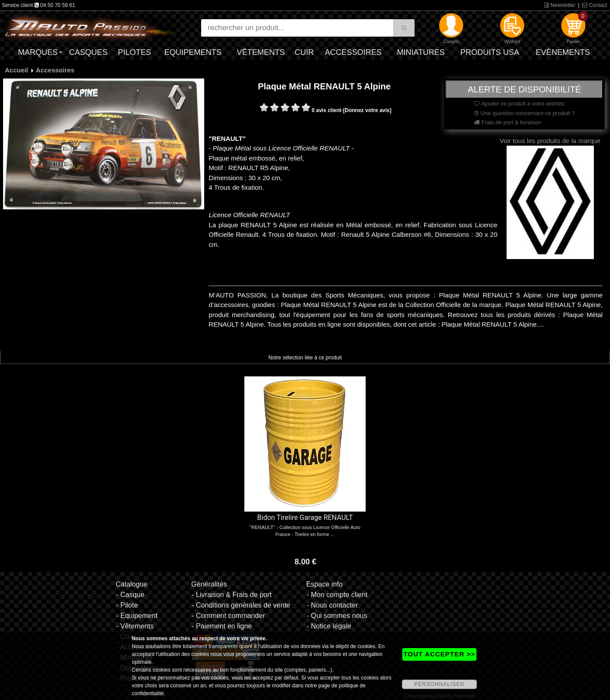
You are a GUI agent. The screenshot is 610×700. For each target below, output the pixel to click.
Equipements (193, 52)
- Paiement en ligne (222, 626)
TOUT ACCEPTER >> (439, 654)
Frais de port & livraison (507, 122)
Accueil (16, 70)
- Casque (130, 595)
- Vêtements (135, 626)
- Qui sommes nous (337, 616)
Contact (595, 5)
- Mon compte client (337, 595)
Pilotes (134, 52)
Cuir (304, 52)
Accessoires (353, 52)
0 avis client (326, 110)
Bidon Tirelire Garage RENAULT (305, 517)
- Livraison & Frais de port (231, 595)
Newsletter (560, 5)
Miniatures (421, 52)
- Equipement (137, 616)
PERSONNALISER (439, 684)
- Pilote (127, 605)
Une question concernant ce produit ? (524, 113)
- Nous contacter (332, 605)
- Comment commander (228, 616)
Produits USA (490, 52)
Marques (38, 52)
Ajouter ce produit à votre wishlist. (520, 104)
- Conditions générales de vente (241, 605)
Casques (88, 52)
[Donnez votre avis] (367, 110)
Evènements (563, 52)
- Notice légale (329, 626)
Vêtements (261, 52)
